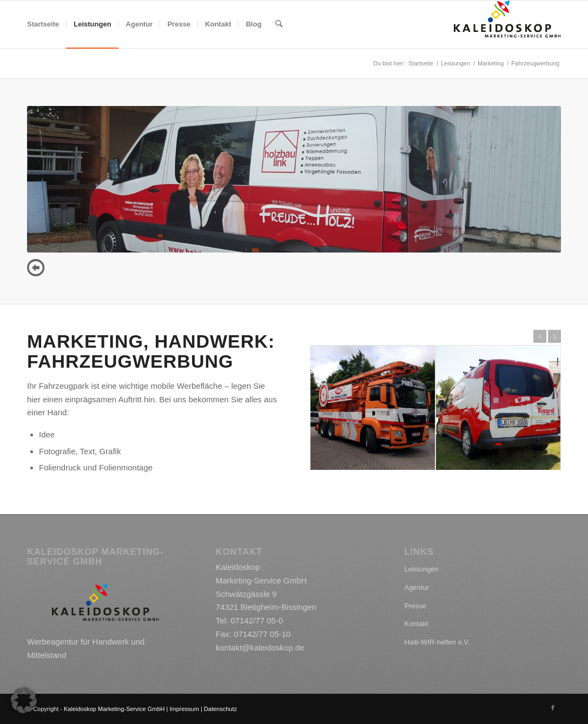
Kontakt (416, 624)
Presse (415, 606)
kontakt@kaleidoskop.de (260, 647)
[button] (24, 700)
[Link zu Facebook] (553, 708)
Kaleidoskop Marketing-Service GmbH (114, 709)
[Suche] (279, 24)
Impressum (184, 709)
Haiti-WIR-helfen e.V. (437, 642)
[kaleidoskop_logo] (507, 24)
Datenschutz (220, 709)
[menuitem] (43, 24)
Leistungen (421, 569)
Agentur (417, 587)
